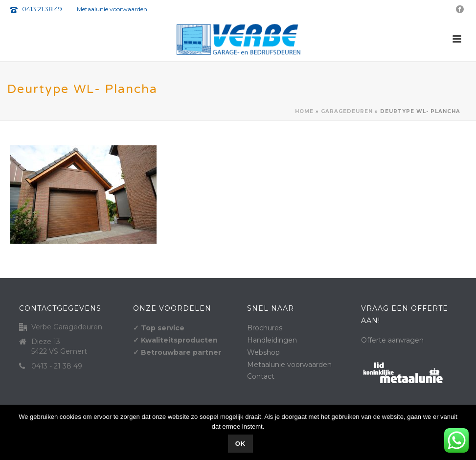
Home (304, 111)
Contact (261, 376)
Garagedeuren (347, 111)
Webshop (263, 352)
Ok (241, 444)
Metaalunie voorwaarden (112, 9)
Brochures (265, 328)
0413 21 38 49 (42, 9)
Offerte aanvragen (392, 340)
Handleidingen (272, 340)
